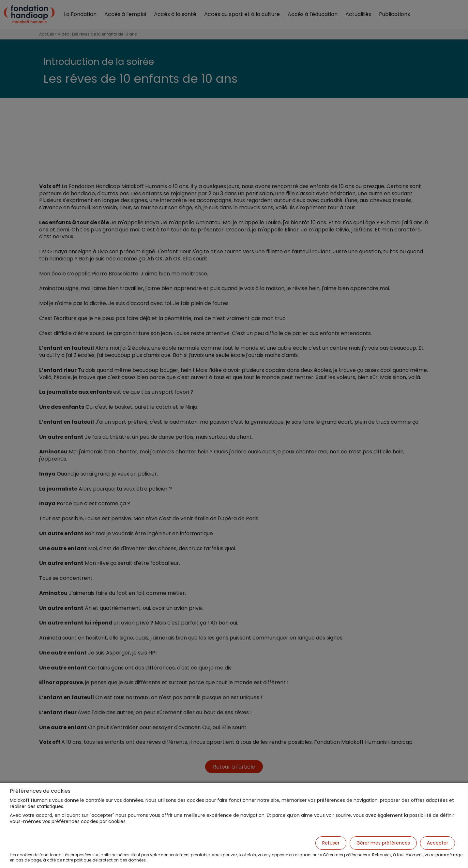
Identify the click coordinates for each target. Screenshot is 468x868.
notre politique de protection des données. (105, 860)
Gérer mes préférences (383, 843)
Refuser (331, 843)
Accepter (438, 843)
